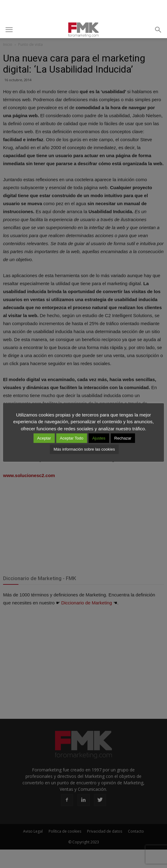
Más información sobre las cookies (84, 449)
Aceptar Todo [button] (72, 438)
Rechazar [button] (123, 438)
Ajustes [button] (99, 438)
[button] (158, 30)
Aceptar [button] (44, 438)
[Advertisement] (84, 11)
